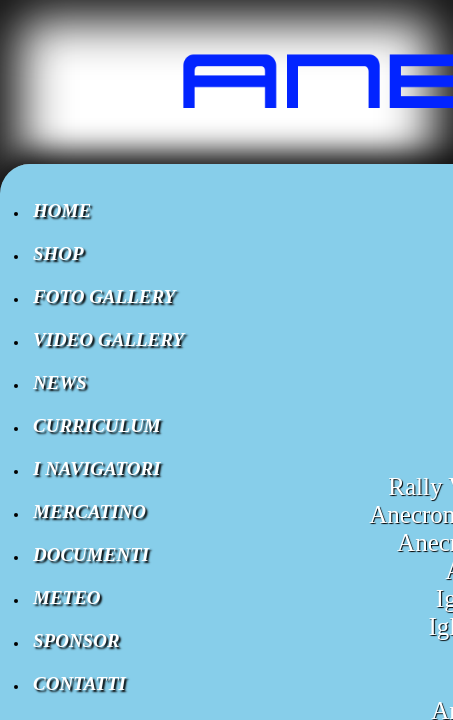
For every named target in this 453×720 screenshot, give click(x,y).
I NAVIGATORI (97, 468)
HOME (62, 210)
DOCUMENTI (91, 554)
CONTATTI (79, 683)
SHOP (58, 253)
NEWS (60, 382)
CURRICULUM (97, 425)
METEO (67, 597)
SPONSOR (76, 640)
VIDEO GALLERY (108, 339)
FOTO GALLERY (104, 296)
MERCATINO (89, 511)
